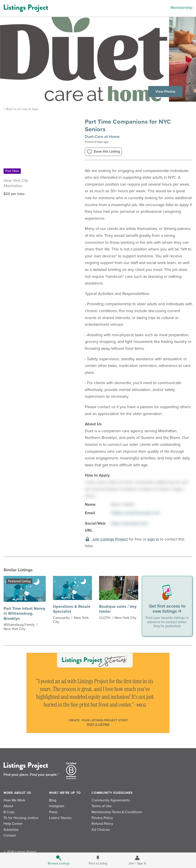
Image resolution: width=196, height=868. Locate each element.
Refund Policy (102, 824)
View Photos (165, 92)
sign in (153, 539)
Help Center (13, 824)
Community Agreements (111, 800)
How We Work (14, 800)
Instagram (57, 806)
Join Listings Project (110, 539)
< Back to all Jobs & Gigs (21, 109)
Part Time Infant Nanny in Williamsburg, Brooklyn (24, 613)
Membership (181, 8)
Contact (10, 835)
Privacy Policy (102, 818)
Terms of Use (102, 806)
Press (53, 812)
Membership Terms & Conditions (117, 812)
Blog (53, 800)
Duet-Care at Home (102, 137)
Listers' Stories (60, 818)
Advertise (11, 830)
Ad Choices (101, 830)
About (8, 806)
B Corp (9, 812)
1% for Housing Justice (21, 818)
